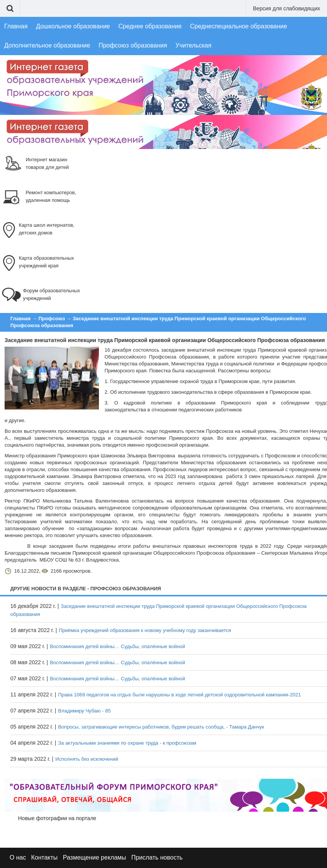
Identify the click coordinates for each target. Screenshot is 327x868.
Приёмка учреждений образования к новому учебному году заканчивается (145, 630)
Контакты (44, 857)
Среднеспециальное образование (239, 26)
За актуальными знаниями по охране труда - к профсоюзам (127, 743)
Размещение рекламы (94, 857)
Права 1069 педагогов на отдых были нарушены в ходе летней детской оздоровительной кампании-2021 (179, 695)
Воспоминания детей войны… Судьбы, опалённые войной (117, 646)
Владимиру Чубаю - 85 (84, 711)
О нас (18, 857)
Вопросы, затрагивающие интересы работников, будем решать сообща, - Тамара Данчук (161, 727)
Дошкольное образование (73, 26)
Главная (16, 26)
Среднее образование (150, 26)
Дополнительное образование (47, 45)
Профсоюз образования (133, 45)
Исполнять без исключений (87, 759)
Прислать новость (157, 857)
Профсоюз (52, 319)
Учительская (194, 45)
